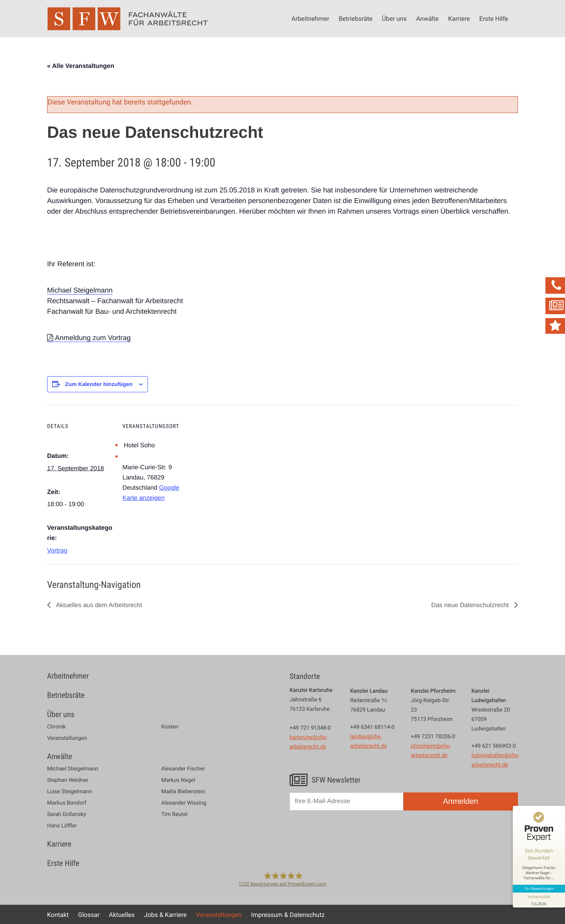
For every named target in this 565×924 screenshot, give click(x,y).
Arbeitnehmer (310, 18)
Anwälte (427, 18)
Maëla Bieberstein (183, 792)
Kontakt (58, 915)
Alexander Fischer (183, 769)
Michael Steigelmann (80, 290)
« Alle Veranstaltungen (81, 66)
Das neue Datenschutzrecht (471, 605)
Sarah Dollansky (67, 814)
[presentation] (349, 835)
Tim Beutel (174, 814)
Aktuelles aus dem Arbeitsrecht (98, 605)
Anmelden (461, 801)
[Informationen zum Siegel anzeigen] (538, 893)
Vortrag (57, 551)
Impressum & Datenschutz (288, 915)
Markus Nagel (178, 780)
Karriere (459, 18)
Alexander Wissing (184, 803)
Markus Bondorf (67, 803)
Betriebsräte (355, 18)
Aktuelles (122, 915)
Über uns (394, 18)
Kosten (170, 727)
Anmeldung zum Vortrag (93, 338)
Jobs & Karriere (165, 915)
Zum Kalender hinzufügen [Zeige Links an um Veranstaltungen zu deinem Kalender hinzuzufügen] (99, 384)
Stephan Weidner (68, 780)
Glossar (89, 915)
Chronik (56, 727)
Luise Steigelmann (69, 792)
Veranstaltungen (67, 738)
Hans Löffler (62, 826)
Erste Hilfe (494, 18)
